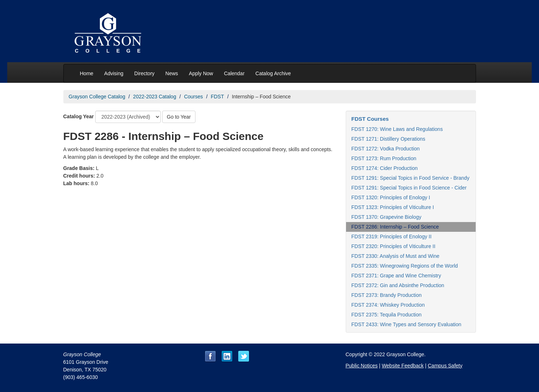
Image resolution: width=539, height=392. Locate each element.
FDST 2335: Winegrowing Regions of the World (405, 266)
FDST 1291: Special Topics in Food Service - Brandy (410, 178)
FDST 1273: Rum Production (384, 158)
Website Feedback (403, 366)
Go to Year (179, 117)
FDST (217, 97)
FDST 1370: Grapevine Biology (387, 217)
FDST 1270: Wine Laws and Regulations (397, 129)
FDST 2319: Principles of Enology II (392, 237)
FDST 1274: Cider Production (385, 168)
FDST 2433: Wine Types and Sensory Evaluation (407, 324)
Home (87, 73)
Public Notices (362, 366)
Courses (193, 97)
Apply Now (201, 73)
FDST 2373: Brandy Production (387, 295)
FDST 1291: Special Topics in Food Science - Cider (409, 188)
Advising (114, 73)
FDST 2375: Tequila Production (387, 315)
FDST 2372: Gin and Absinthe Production (398, 285)
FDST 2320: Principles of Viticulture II (393, 246)
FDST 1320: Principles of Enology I (391, 197)
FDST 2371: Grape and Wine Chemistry (396, 276)
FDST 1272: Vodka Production (386, 149)
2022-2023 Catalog (155, 97)
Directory (144, 73)
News (172, 73)
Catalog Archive (273, 73)
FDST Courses (370, 119)
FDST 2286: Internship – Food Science (395, 227)
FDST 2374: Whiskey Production (388, 305)
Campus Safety (445, 366)
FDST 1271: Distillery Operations (388, 139)
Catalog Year (79, 116)
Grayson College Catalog (97, 97)
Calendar (234, 73)
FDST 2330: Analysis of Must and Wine (395, 256)
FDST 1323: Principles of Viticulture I (393, 207)
